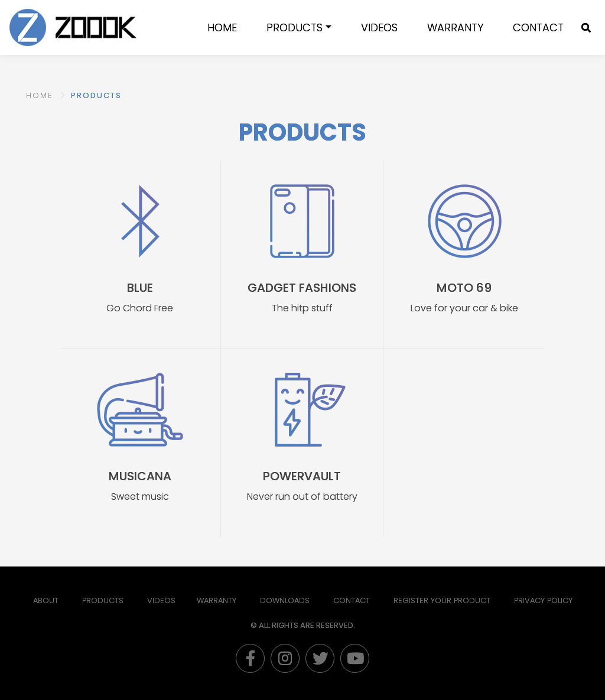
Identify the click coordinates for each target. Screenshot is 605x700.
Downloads (285, 600)
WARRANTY (455, 27)
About (46, 600)
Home (222, 27)
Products (295, 27)
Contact (538, 27)
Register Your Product (442, 600)
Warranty (217, 600)
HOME (40, 95)
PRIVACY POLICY (543, 600)
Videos (379, 27)
